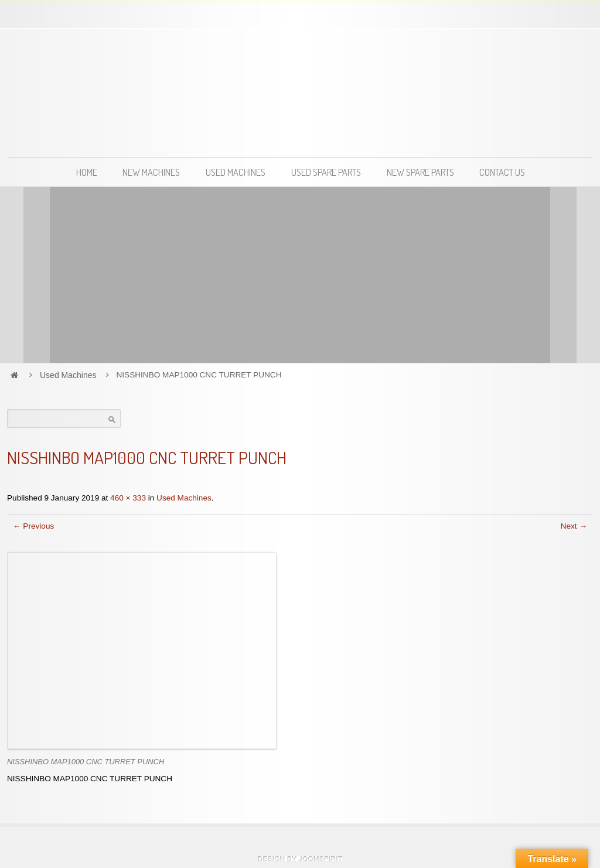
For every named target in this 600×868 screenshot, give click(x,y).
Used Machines (236, 172)
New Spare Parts (420, 172)
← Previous (33, 526)
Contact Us (502, 172)
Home (87, 172)
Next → (574, 526)
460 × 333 (128, 498)
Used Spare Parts (326, 172)
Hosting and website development (300, 859)
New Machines (151, 172)
